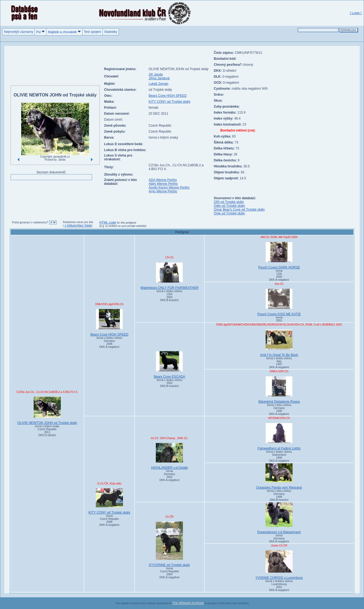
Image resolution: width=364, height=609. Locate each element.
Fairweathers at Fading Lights (279, 437)
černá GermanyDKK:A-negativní (279, 538)
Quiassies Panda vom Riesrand (279, 476)
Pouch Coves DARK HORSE (279, 256)
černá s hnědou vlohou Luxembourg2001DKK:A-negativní (279, 586)
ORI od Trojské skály (229, 202)
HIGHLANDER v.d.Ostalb (170, 456)
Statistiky (111, 32)
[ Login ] (356, 13)
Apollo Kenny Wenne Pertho (169, 188)
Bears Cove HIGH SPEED (168, 96)
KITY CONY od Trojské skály (170, 102)
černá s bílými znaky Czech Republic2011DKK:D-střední (47, 431)
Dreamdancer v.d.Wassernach (279, 518)
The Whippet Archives (188, 603)
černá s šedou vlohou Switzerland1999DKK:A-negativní (279, 456)
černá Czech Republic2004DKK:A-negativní (169, 573)
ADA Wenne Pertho (163, 180)
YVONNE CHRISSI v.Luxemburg (279, 565)
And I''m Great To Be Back (279, 343)
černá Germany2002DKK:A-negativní (169, 476)
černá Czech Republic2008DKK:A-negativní (109, 520)
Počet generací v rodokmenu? (30, 222)
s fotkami (71, 226)
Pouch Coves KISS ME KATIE (279, 302)
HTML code (108, 223)
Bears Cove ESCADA (170, 365)
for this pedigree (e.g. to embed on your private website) (123, 224)
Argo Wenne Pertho (163, 191)
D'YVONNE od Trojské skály (170, 544)
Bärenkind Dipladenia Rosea (279, 390)
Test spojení (93, 32)
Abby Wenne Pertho (163, 184)
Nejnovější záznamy (19, 32)
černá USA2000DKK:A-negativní (279, 275)
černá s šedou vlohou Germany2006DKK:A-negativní (109, 342)
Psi (40, 32)
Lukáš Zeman (159, 84)
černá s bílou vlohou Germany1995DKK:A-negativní (279, 410)
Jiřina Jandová (159, 78)
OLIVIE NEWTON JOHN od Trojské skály (47, 411)
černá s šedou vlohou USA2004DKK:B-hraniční (170, 296)
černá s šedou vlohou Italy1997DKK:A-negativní (279, 363)
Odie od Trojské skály (230, 206)
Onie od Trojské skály (230, 213)
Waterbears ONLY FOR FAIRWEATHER (170, 276)
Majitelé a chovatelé (64, 32)
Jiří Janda (156, 74)
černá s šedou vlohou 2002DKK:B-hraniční (170, 383)
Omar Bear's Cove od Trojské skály (239, 210)
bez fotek (85, 226)
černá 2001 (279, 319)
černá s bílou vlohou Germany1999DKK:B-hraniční (279, 495)
